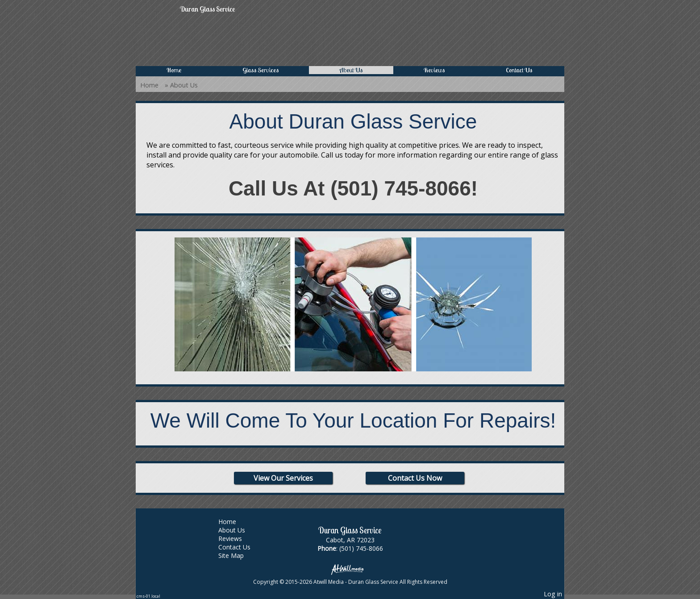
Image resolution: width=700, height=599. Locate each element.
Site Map (238, 555)
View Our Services (283, 478)
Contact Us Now (415, 478)
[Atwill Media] (350, 569)
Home (174, 70)
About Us (351, 70)
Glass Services (260, 70)
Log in (553, 594)
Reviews (434, 70)
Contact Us (519, 70)
